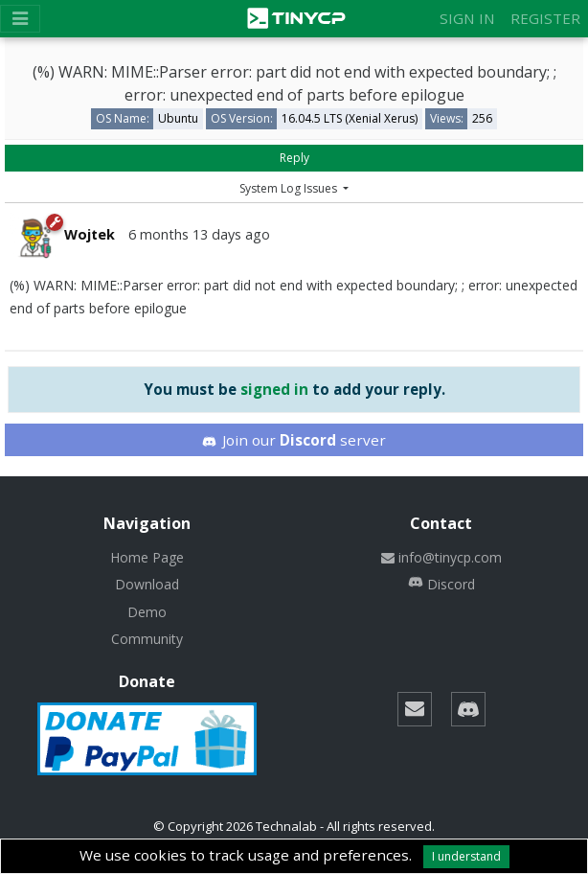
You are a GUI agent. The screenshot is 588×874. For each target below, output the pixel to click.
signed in (274, 389)
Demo (147, 612)
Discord (441, 584)
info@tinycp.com (441, 557)
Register (545, 18)
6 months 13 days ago (199, 234)
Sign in (467, 18)
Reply (294, 158)
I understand (466, 856)
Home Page (147, 557)
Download (147, 584)
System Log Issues (290, 188)
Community (147, 639)
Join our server (294, 440)
